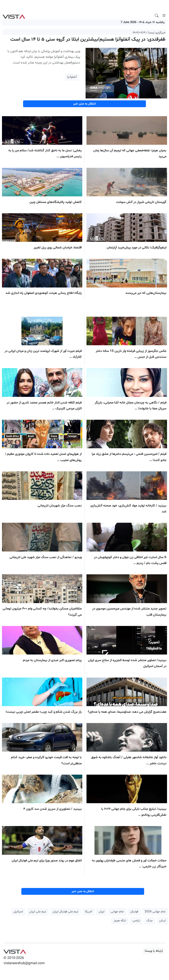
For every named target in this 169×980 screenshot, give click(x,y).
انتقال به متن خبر (84, 104)
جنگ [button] (150, 921)
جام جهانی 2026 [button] (155, 912)
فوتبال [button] (134, 912)
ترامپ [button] (136, 921)
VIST (14, 16)
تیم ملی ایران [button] (38, 912)
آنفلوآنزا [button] (72, 77)
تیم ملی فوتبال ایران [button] (65, 912)
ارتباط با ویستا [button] (154, 951)
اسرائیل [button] (18, 912)
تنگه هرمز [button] (120, 921)
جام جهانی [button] (117, 912)
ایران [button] (101, 912)
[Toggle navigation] (164, 16)
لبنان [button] (162, 921)
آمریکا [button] (89, 912)
